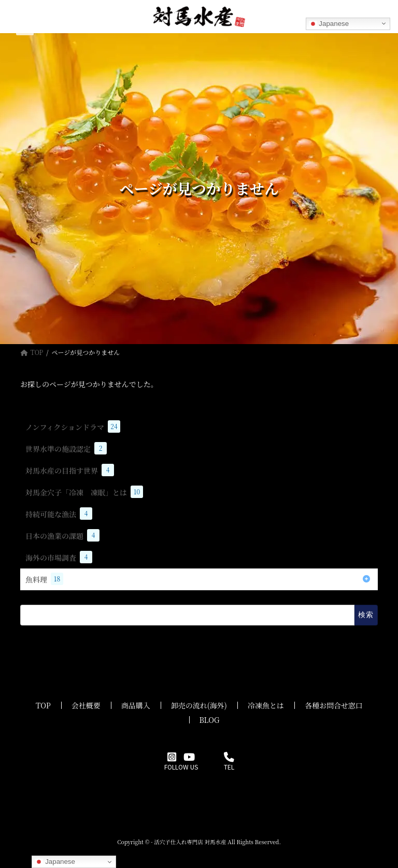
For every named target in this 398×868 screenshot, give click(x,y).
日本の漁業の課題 (62, 535)
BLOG (210, 720)
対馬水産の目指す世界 (70, 470)
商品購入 (136, 705)
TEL (229, 762)
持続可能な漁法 (59, 514)
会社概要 (86, 705)
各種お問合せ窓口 (334, 705)
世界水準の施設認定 (66, 448)
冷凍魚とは (266, 705)
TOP (43, 705)
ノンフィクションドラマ (73, 426)
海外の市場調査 (59, 557)
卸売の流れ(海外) (199, 705)
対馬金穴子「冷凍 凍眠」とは (84, 492)
